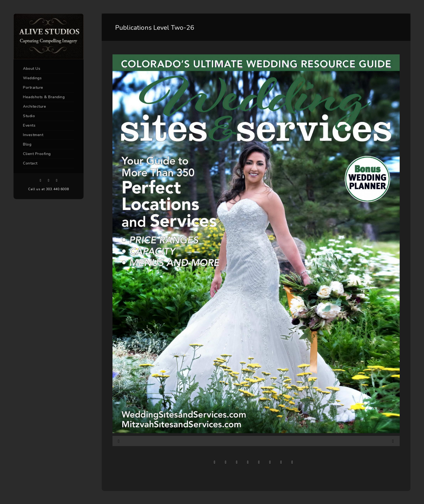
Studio (29, 116)
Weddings (32, 78)
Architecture (34, 106)
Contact (30, 163)
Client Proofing (37, 154)
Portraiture (33, 88)
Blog (27, 144)
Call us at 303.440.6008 (48, 189)
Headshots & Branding (44, 97)
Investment (33, 135)
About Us (32, 69)
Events (29, 125)
